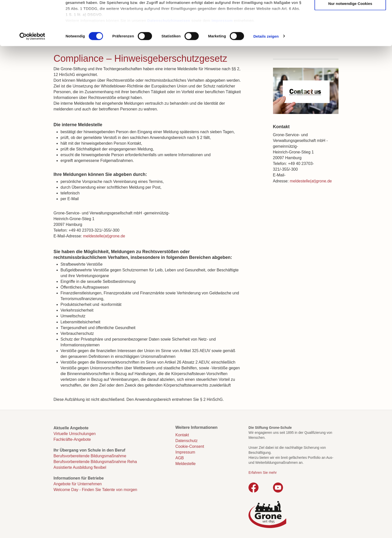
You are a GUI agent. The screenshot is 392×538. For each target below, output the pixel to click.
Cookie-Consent (190, 446)
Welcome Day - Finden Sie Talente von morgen (95, 490)
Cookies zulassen (350, 13)
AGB (180, 458)
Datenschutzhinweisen (169, 60)
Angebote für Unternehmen (78, 484)
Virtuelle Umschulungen (75, 434)
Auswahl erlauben (350, 28)
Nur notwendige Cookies (350, 43)
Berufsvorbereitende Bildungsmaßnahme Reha (95, 462)
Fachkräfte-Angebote (72, 439)
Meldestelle (186, 464)
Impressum (222, 60)
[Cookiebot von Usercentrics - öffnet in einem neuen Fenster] (32, 76)
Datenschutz (187, 441)
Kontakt (182, 435)
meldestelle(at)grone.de (104, 236)
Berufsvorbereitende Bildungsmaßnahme (90, 456)
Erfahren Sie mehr (263, 473)
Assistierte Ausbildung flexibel (80, 467)
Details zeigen (266, 76)
